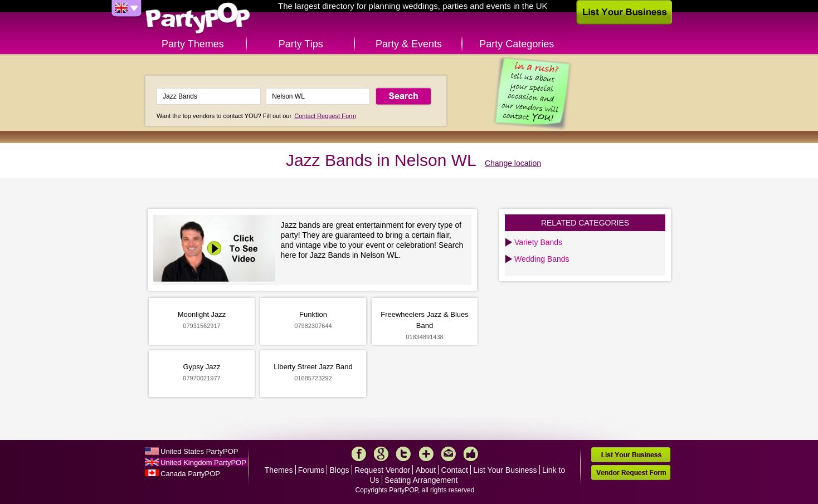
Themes (279, 470)
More (426, 454)
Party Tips (301, 44)
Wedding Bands (542, 259)
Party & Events (409, 44)
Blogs (340, 470)
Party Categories (517, 44)
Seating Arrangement (421, 480)
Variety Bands (538, 242)
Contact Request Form (325, 116)
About (426, 470)
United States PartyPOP (199, 451)
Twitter (403, 454)
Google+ (381, 454)
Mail (449, 454)
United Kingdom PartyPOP (203, 463)
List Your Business (505, 470)
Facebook (359, 454)
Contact (455, 470)
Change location (513, 163)
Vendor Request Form (631, 473)
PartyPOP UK (198, 19)
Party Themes (193, 44)
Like (471, 454)
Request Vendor (382, 470)
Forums (311, 470)
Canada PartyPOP (190, 474)
